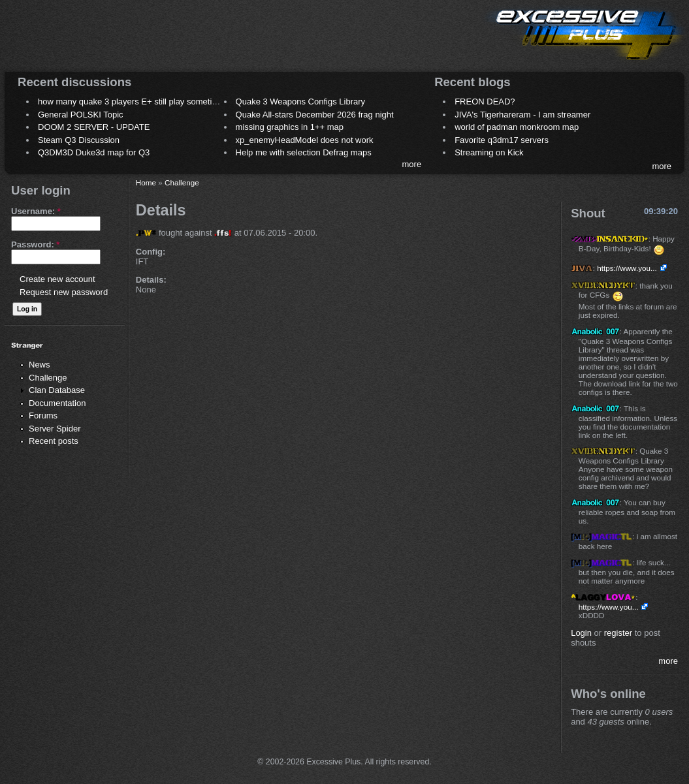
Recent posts (54, 441)
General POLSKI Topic (81, 115)
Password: (35, 244)
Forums (43, 416)
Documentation (57, 403)
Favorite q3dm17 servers (502, 140)
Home (146, 182)
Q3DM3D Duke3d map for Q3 (94, 152)
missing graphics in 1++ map (290, 127)
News (40, 365)
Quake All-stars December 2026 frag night (315, 115)
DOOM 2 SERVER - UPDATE (94, 127)
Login (581, 633)
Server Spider (55, 429)
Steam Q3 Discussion (79, 140)
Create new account (57, 279)
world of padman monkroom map (517, 127)
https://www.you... (627, 268)
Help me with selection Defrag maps (304, 152)
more (412, 164)
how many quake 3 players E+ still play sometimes (133, 102)
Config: (151, 252)
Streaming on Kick (489, 152)
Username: (36, 211)
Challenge (48, 378)
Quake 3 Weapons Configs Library (300, 102)
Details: (151, 280)
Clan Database (57, 390)
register (618, 633)
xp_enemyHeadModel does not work (305, 140)
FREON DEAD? (485, 102)
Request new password (64, 292)
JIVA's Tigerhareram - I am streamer (522, 115)
